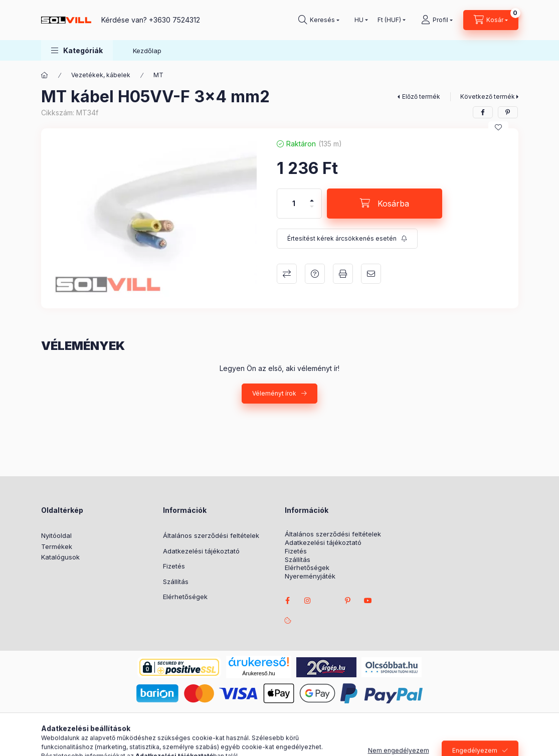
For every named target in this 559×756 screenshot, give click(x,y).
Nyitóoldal (56, 535)
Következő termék (488, 97)
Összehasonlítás (287, 274)
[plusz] (312, 196)
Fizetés (174, 566)
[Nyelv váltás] (359, 20)
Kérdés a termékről (315, 274)
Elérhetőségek (185, 597)
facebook (288, 601)
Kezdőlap (147, 51)
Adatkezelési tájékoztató (201, 551)
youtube (368, 601)
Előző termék (421, 97)
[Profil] (437, 20)
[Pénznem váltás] (389, 20)
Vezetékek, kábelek (101, 75)
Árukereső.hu (258, 673)
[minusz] (312, 211)
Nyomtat (343, 274)
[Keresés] (319, 20)
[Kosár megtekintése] (491, 20)
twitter (328, 601)
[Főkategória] (45, 75)
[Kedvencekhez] (498, 127)
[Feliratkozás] (347, 239)
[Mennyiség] (294, 204)
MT (158, 75)
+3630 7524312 (174, 20)
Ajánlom (371, 274)
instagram (308, 601)
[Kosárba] (385, 204)
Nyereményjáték (310, 576)
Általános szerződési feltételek (211, 535)
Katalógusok (60, 557)
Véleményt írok (274, 393)
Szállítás (176, 582)
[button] (77, 50)
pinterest (348, 601)
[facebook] (483, 112)
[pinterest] (508, 112)
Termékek (57, 546)
